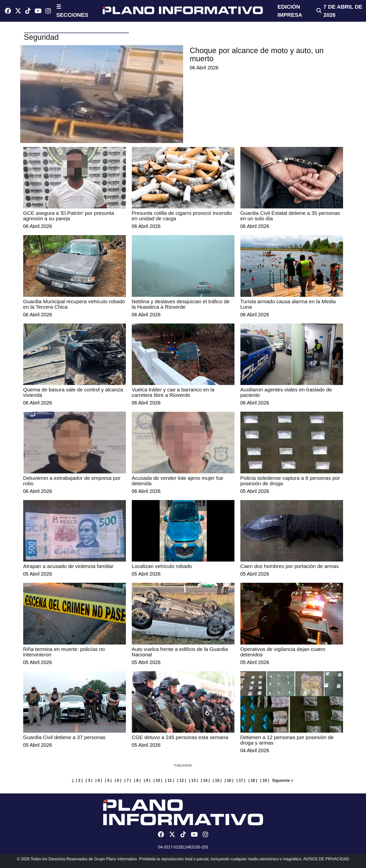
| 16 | (229, 780)
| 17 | (241, 780)
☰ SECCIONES (72, 11)
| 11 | (170, 780)
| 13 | (193, 780)
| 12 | (182, 780)
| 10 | (158, 780)
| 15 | (217, 780)
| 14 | (205, 780)
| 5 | (108, 780)
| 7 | (128, 780)
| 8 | (137, 780)
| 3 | (89, 780)
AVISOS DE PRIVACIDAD (326, 859)
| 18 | (253, 780)
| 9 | (147, 780)
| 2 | (79, 780)
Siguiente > (283, 780)
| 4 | (99, 780)
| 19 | (265, 780)
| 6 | (118, 780)
